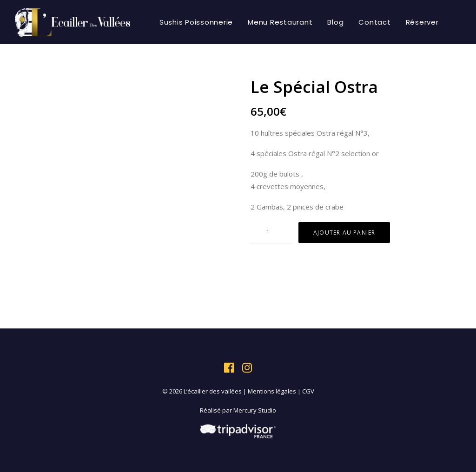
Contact (374, 22)
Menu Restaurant (280, 22)
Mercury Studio (255, 410)
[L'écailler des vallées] (73, 22)
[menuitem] (196, 22)
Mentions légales (272, 391)
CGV (308, 391)
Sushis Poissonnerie (196, 22)
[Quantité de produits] (271, 232)
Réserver (422, 22)
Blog (335, 22)
